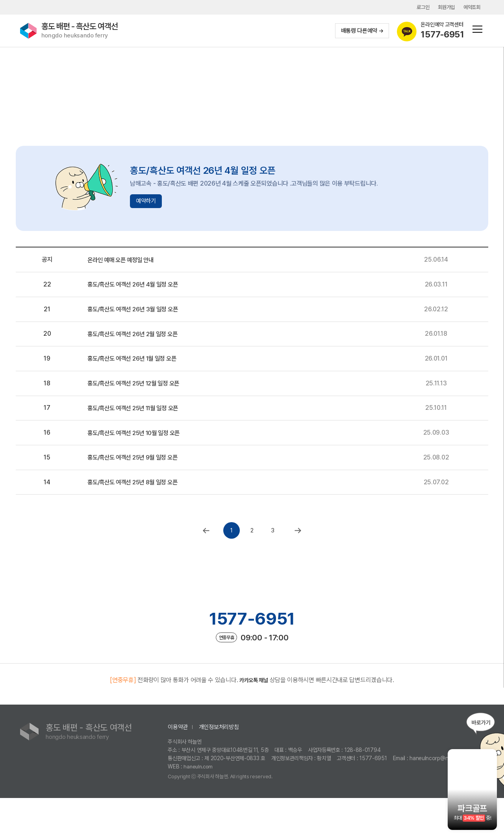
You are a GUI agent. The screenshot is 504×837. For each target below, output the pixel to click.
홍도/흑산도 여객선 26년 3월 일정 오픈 (134, 317)
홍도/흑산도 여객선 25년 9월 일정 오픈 (134, 485)
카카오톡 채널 (254, 719)
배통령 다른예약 (360, 32)
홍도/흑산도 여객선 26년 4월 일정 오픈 (134, 289)
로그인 (418, 7)
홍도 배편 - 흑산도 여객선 (86, 32)
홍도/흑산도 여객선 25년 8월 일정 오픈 (134, 513)
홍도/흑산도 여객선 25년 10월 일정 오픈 (135, 457)
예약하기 (147, 203)
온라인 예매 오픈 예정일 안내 (121, 261)
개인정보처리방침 (222, 765)
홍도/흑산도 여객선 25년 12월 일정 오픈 (135, 401)
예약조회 (471, 7)
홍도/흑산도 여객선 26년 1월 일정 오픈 (133, 373)
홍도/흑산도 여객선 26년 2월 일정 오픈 (134, 345)
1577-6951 (252, 654)
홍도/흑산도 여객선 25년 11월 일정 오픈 (135, 429)
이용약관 (179, 765)
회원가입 (443, 7)
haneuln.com (199, 805)
